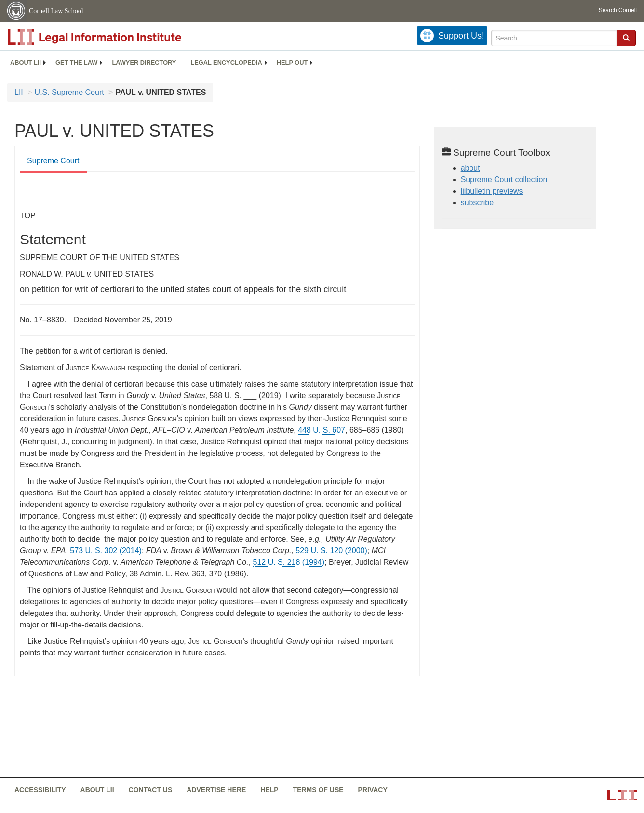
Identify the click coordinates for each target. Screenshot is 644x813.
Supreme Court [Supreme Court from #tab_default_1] (53, 161)
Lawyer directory (144, 62)
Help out (292, 62)
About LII (26, 62)
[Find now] (626, 38)
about (470, 168)
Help (269, 790)
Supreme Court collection (504, 180)
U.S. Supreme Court (69, 92)
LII (19, 92)
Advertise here (216, 790)
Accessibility (40, 790)
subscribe (477, 203)
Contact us (151, 790)
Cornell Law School (56, 11)
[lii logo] (116, 37)
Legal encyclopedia (226, 62)
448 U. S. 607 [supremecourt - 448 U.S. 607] (322, 430)
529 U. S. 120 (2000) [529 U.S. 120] (331, 551)
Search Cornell (618, 10)
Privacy (373, 790)
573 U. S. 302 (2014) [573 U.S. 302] (106, 551)
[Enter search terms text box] (554, 38)
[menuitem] (26, 63)
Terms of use (318, 790)
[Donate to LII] (452, 35)
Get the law (76, 62)
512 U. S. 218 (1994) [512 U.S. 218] (289, 562)
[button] (626, 38)
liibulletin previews (492, 191)
